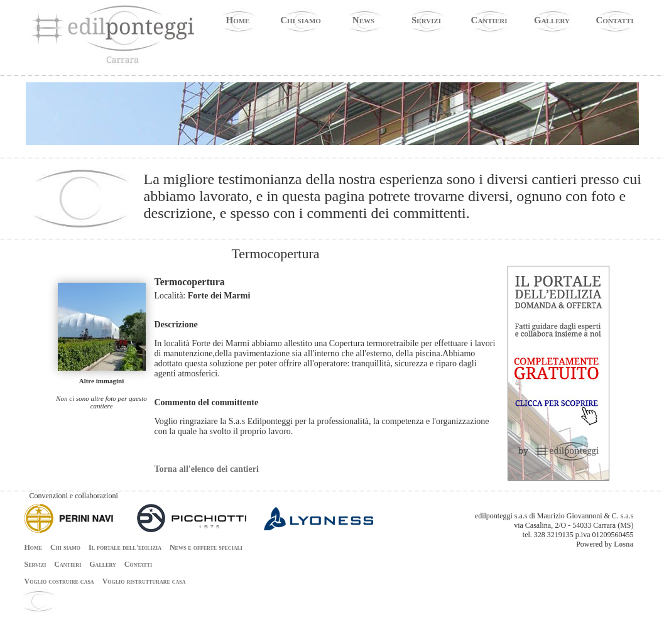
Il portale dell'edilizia (125, 547)
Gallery (552, 20)
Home (238, 20)
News (363, 20)
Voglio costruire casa (59, 581)
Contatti (615, 20)
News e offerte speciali (206, 547)
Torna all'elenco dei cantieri (207, 469)
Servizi (426, 20)
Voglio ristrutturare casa (144, 581)
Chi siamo (301, 20)
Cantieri (489, 20)
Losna (623, 544)
